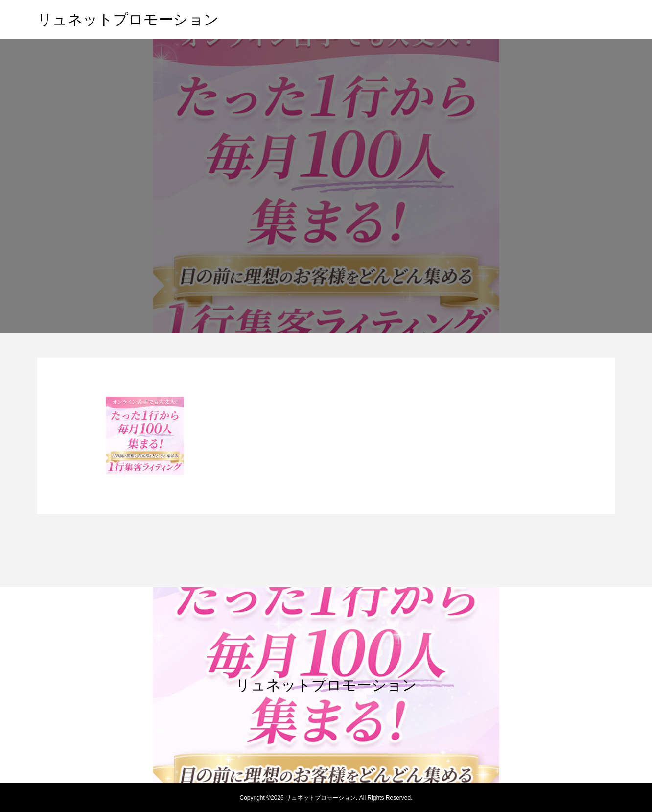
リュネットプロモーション (128, 19)
